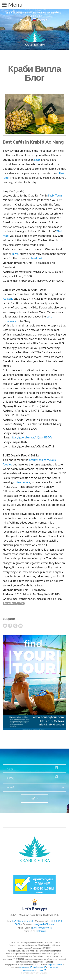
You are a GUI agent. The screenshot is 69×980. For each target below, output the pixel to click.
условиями (25, 967)
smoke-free (39, 967)
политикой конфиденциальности (40, 969)
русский (40, 20)
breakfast (37, 258)
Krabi (37, 160)
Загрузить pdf (55, 964)
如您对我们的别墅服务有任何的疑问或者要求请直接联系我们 (34, 13)
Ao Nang (8, 299)
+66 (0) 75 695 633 (22, 921)
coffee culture (22, 482)
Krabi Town (55, 195)
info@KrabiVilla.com (44, 924)
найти (34, 798)
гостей (10, 787)
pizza (15, 254)
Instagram (41, 931)
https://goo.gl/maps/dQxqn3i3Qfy (31, 437)
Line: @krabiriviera (42, 928)
